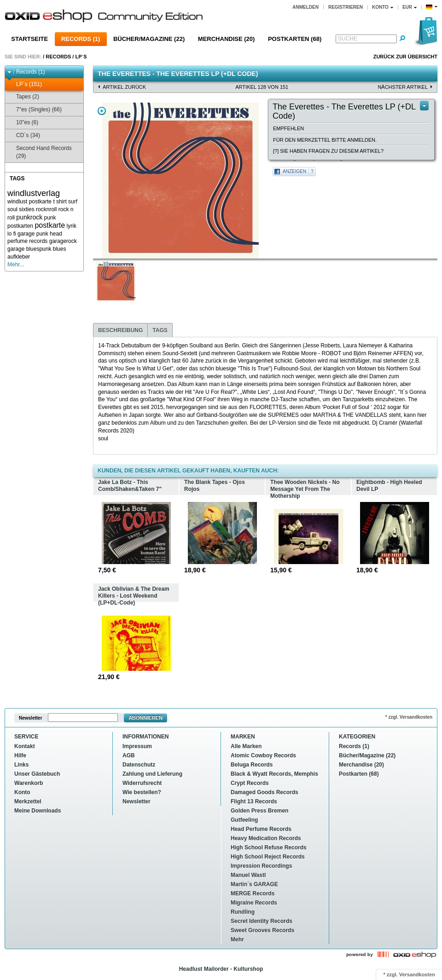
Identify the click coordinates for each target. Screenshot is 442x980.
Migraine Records (254, 903)
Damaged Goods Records (265, 792)
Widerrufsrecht (142, 783)
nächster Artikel (403, 87)
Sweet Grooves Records (262, 930)
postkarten (20, 226)
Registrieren (346, 7)
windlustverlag (34, 193)
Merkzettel (28, 801)
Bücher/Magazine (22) (149, 39)
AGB (129, 755)
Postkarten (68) (295, 39)
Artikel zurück (124, 87)
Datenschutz (139, 765)
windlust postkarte (29, 202)
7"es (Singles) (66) (35, 110)
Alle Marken (246, 746)
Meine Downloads (38, 811)
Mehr (237, 940)
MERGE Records (253, 894)
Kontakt (25, 746)
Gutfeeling (244, 820)
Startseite (29, 39)
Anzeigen (294, 171)
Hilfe (20, 755)
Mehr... (16, 265)
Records (58, 57)
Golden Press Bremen (259, 811)
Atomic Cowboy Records (263, 755)
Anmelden (305, 7)
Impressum (137, 746)
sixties (26, 209)
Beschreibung (120, 330)
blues (60, 249)
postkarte (50, 225)
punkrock (29, 217)
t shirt (60, 202)
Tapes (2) (23, 97)
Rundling (243, 912)
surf (73, 202)
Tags (160, 330)
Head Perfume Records (261, 829)
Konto (22, 792)
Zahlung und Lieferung (152, 774)
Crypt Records (250, 783)
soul (12, 209)
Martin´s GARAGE (254, 884)
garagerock (63, 241)
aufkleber (19, 257)
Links (21, 765)
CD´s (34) (24, 135)
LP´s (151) (25, 84)
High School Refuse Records (269, 847)
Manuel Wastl (248, 875)
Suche (348, 39)
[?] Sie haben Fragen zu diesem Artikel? (328, 151)
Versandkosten (417, 974)
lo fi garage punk (28, 234)
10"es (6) (23, 123)
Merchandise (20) (227, 39)
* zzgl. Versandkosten (409, 717)
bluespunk (39, 249)
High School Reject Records (268, 857)
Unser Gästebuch (37, 774)
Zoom (102, 111)
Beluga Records (252, 765)
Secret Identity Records (262, 921)
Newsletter (31, 718)
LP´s (81, 57)
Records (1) (81, 39)
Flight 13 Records (254, 801)
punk (50, 218)
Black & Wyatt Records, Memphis (274, 774)
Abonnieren (145, 718)
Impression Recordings (261, 866)
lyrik (72, 226)
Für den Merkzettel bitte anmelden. (325, 140)
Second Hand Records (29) (40, 152)
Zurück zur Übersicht (405, 57)
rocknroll (46, 209)
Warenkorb (29, 783)
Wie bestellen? (142, 792)
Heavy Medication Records (266, 838)
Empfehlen (288, 128)
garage (16, 249)
